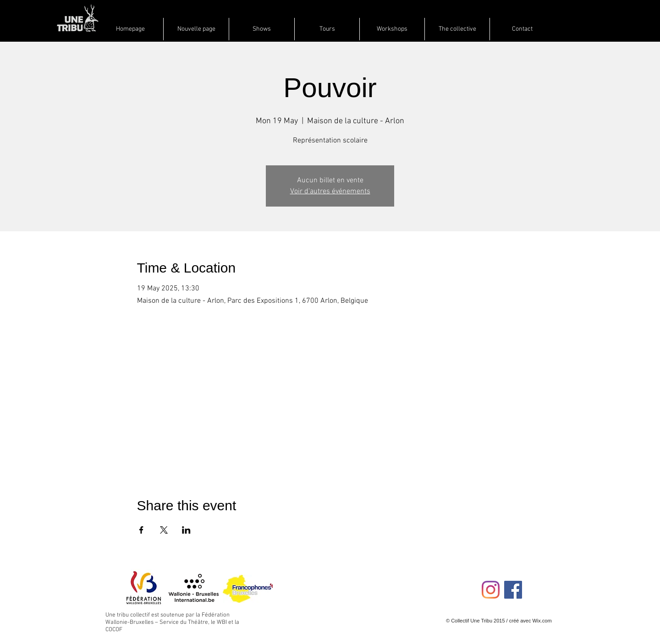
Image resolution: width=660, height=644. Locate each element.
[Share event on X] (164, 530)
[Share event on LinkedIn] (186, 530)
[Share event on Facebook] (141, 530)
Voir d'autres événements (330, 191)
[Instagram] (491, 590)
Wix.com (542, 621)
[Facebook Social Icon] (513, 590)
